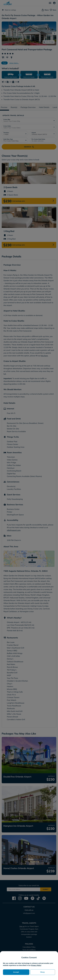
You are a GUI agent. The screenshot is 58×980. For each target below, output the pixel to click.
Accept (16, 972)
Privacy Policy (36, 965)
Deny (43, 972)
